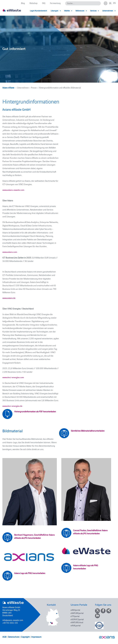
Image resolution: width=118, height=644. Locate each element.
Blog (23, 3)
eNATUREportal (77, 613)
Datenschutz (14, 637)
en (114, 3)
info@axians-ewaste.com (13, 620)
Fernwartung (55, 3)
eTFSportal (75, 616)
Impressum (36, 637)
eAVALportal (76, 625)
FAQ (44, 3)
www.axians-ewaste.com (13, 190)
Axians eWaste (8, 88)
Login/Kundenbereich (38, 11)
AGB (4, 637)
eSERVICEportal (77, 619)
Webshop (33, 3)
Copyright (25, 637)
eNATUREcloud (77, 622)
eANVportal (75, 610)
